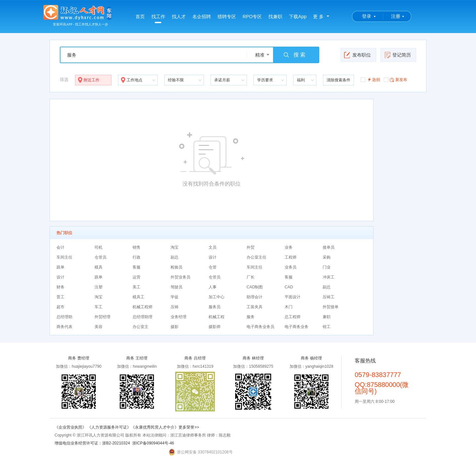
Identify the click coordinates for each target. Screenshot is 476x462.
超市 (60, 307)
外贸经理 (102, 317)
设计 (213, 257)
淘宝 (175, 247)
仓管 (213, 267)
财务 (60, 287)
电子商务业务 (297, 327)
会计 (60, 247)
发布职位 (357, 55)
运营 (137, 277)
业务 (289, 247)
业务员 (291, 267)
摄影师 (215, 327)
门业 (327, 267)
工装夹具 (255, 307)
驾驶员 (177, 287)
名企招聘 (202, 17)
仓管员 (100, 257)
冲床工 (329, 277)
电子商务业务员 (260, 327)
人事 (213, 287)
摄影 (175, 327)
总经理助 (64, 317)
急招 (370, 79)
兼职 (327, 317)
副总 (175, 257)
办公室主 (140, 327)
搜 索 (294, 55)
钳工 (327, 327)
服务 (251, 317)
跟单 (60, 267)
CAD (289, 287)
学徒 (175, 297)
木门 (289, 307)
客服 (137, 267)
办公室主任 (257, 257)
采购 (327, 257)
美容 (99, 327)
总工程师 (293, 317)
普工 (60, 297)
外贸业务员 (180, 277)
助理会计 (255, 297)
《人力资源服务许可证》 (109, 427)
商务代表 (64, 327)
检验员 (177, 267)
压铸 (175, 307)
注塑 (99, 287)
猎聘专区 (227, 17)
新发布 (396, 79)
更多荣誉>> (189, 427)
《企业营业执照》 (71, 427)
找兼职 (275, 17)
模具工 (139, 297)
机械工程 (217, 317)
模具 (99, 267)
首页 (140, 17)
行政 (137, 257)
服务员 (215, 307)
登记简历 (397, 55)
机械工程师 (142, 307)
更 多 (318, 17)
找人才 (179, 17)
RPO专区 (252, 17)
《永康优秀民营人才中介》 (155, 427)
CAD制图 (255, 287)
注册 (396, 16)
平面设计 (293, 297)
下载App (298, 17)
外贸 (251, 247)
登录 (367, 16)
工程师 (291, 257)
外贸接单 (331, 307)
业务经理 (178, 317)
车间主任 (64, 257)
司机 (99, 247)
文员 (213, 247)
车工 (99, 307)
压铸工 (329, 297)
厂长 (251, 277)
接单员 (329, 247)
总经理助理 (142, 317)
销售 (137, 247)
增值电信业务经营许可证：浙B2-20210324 (92, 443)
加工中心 (217, 297)
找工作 (158, 19)
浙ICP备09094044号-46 (153, 443)
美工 (137, 287)
